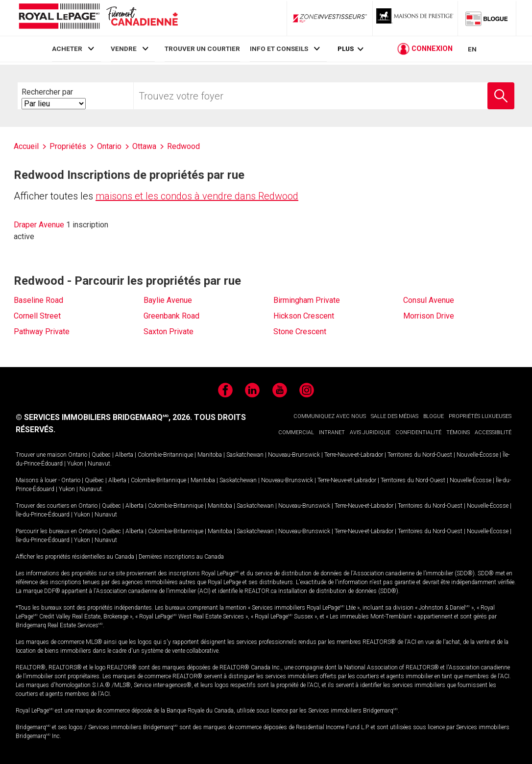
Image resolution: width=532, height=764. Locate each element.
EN (472, 50)
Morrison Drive (429, 316)
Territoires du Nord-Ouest (420, 455)
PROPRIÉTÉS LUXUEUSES (480, 416)
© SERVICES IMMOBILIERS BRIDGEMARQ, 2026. (104, 417)
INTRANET (332, 432)
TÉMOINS (458, 432)
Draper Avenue (39, 225)
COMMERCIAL (296, 432)
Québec (101, 455)
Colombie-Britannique (165, 455)
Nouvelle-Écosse (477, 455)
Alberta (124, 455)
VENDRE (124, 49)
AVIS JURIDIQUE (370, 432)
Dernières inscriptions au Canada (181, 557)
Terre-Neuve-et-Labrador (354, 455)
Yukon (75, 464)
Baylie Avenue (168, 300)
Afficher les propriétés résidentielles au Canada (75, 557)
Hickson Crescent (304, 316)
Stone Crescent (300, 332)
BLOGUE (434, 416)
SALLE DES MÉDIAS (395, 416)
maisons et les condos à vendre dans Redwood (197, 196)
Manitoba (210, 455)
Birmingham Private (307, 300)
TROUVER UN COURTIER (202, 49)
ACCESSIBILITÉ (493, 432)
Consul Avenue (429, 300)
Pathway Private (42, 332)
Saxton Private (169, 332)
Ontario (78, 455)
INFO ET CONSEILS (279, 49)
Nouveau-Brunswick (294, 455)
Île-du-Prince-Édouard (43, 515)
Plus (346, 50)
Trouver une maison (41, 455)
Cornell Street (37, 316)
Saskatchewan (245, 455)
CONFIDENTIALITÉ (418, 432)
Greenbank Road (171, 316)
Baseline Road (38, 300)
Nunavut (99, 464)
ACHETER (67, 49)
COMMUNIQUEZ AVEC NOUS (330, 416)
